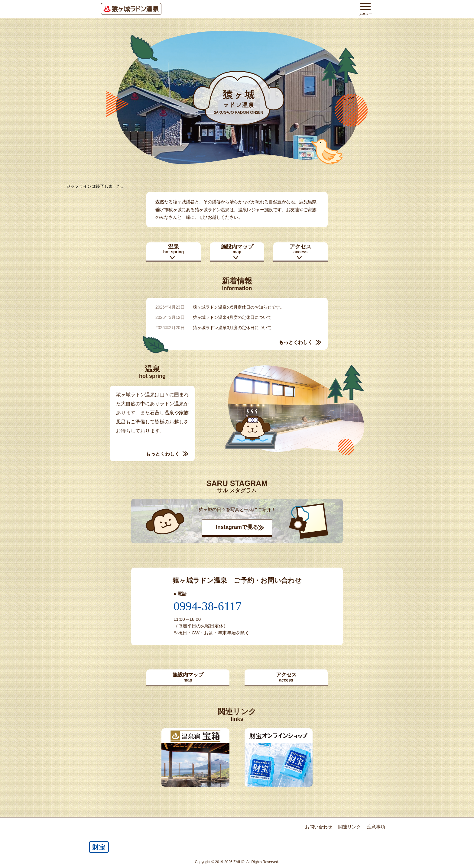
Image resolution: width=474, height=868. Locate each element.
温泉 (174, 249)
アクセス (300, 249)
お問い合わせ (319, 827)
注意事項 (376, 827)
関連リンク (350, 827)
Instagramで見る (237, 527)
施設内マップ (237, 249)
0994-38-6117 (208, 606)
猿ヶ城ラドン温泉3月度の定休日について (232, 328)
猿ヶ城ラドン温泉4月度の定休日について (232, 317)
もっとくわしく (296, 342)
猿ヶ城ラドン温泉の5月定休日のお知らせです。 (239, 307)
